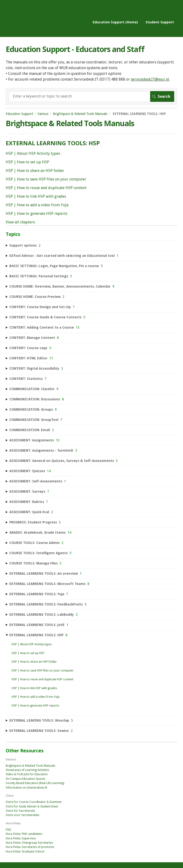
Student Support (160, 22)
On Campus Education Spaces (25, 779)
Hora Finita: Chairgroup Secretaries (29, 843)
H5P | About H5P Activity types (33, 153)
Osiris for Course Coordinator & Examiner (34, 802)
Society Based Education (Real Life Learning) (35, 783)
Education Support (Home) (115, 22)
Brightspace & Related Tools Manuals (80, 114)
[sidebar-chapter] (91, 245)
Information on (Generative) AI (26, 788)
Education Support (19, 114)
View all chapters (20, 222)
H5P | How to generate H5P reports (36, 214)
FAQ (8, 830)
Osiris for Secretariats (20, 811)
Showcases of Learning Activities (27, 770)
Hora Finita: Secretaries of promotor (30, 847)
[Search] (91, 96)
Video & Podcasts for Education (27, 774)
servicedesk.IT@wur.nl (150, 79)
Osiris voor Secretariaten (23, 815)
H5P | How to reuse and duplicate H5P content (46, 188)
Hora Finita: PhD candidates (24, 834)
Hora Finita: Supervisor (21, 838)
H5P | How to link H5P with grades (36, 196)
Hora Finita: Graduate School (25, 852)
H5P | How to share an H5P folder (35, 171)
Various (43, 114)
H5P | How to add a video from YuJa (37, 205)
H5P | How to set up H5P (27, 162)
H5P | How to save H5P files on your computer (46, 179)
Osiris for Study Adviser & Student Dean (32, 806)
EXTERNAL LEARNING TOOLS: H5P (53, 143)
